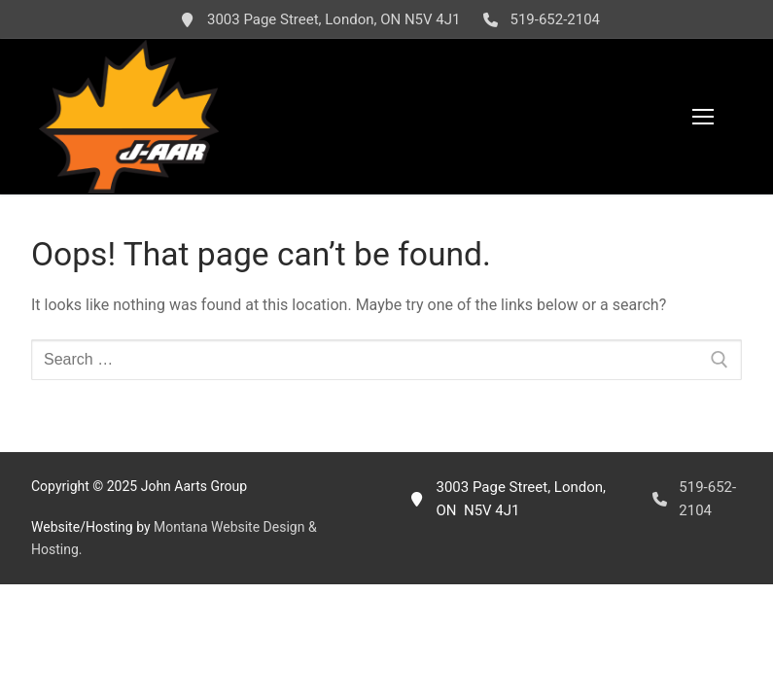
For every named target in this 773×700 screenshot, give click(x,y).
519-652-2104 (538, 19)
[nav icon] (703, 117)
